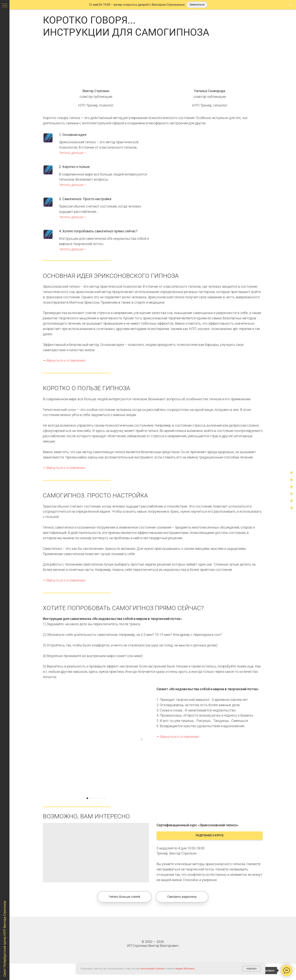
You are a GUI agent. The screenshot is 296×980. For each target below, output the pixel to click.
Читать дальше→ (73, 153)
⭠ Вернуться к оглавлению (64, 360)
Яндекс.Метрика (185, 969)
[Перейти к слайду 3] (94, 798)
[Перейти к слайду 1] (87, 798)
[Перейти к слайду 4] (98, 798)
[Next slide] (141, 740)
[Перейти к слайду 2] (91, 798)
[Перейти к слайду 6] (104, 798)
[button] (197, 5)
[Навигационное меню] (5, 6)
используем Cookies (152, 969)
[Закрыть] (290, 5)
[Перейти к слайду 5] (101, 798)
